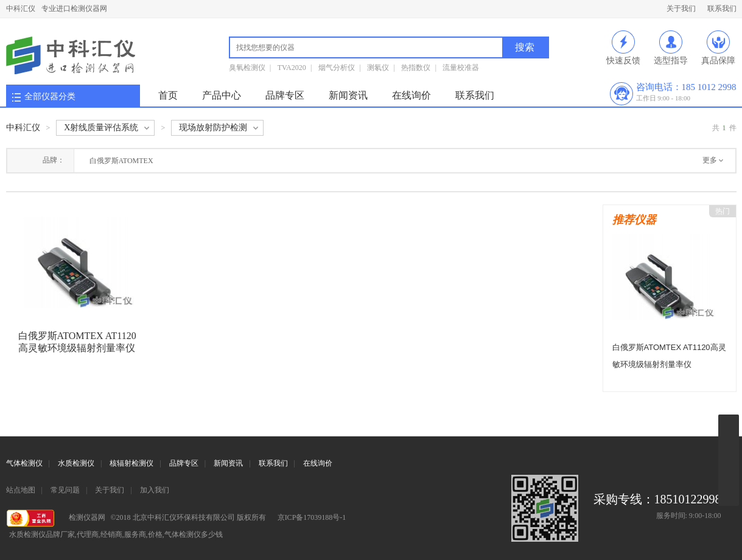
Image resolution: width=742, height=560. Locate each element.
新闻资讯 (348, 95)
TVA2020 (292, 68)
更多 (710, 160)
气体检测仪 (24, 463)
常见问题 (65, 490)
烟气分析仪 (337, 68)
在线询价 (411, 95)
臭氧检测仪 (247, 68)
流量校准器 (461, 68)
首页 (168, 95)
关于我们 (681, 9)
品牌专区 (285, 95)
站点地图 (21, 490)
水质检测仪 (76, 463)
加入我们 (155, 490)
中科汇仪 (21, 9)
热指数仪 (416, 68)
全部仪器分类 (50, 96)
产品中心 (222, 95)
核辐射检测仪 (131, 463)
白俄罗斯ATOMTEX (121, 161)
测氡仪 (378, 68)
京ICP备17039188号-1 (312, 517)
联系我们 (722, 9)
